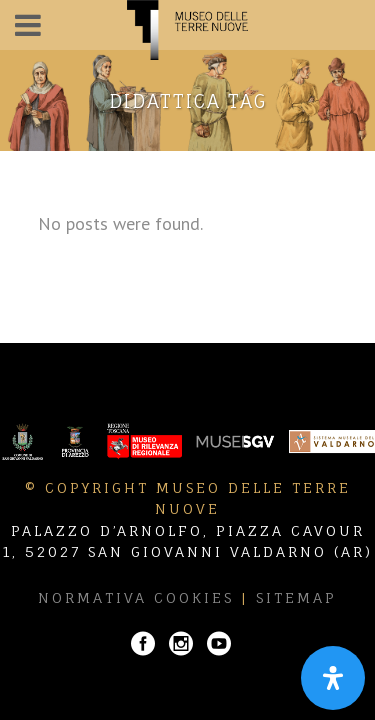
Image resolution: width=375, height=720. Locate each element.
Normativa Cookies (136, 597)
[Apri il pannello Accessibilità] (333, 678)
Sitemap (296, 597)
